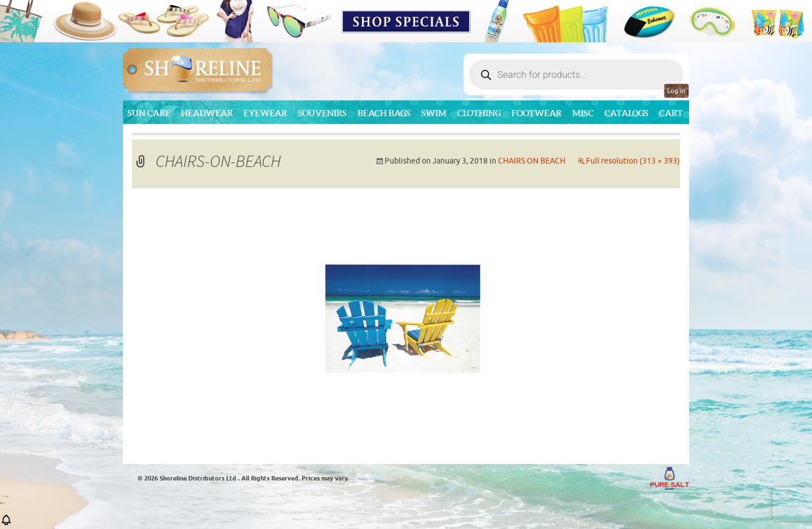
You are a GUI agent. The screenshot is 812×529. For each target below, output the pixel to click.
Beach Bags (384, 113)
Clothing (479, 113)
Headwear (207, 113)
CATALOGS (626, 113)
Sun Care (149, 113)
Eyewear (265, 113)
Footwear (537, 113)
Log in (676, 91)
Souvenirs (322, 113)
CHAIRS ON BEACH (532, 161)
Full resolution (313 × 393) (633, 161)
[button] (6, 524)
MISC (583, 113)
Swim (434, 113)
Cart (671, 113)
